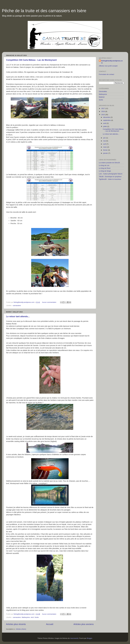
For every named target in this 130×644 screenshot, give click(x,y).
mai (105, 141)
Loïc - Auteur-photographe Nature (111, 174)
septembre (107, 120)
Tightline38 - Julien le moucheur (110, 179)
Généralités (103, 91)
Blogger (89, 638)
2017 (103, 108)
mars (105, 147)
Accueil (50, 624)
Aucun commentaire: (50, 302)
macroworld (74, 638)
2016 (103, 111)
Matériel (102, 97)
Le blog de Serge (105, 171)
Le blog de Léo (104, 165)
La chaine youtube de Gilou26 (109, 163)
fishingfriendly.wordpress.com (112, 62)
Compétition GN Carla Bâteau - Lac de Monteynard (31, 60)
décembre (107, 117)
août (105, 123)
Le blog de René (105, 168)
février (106, 150)
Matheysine (26, 617)
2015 (103, 115)
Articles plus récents (16, 624)
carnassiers (17, 305)
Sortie (37, 617)
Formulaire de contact (107, 74)
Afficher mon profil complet (108, 66)
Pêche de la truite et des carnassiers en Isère (44, 11)
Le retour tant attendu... (18, 316)
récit (32, 617)
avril (105, 144)
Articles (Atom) (21, 629)
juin (105, 138)
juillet (105, 126)
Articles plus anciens (84, 624)
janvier (106, 153)
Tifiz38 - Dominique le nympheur (110, 177)
